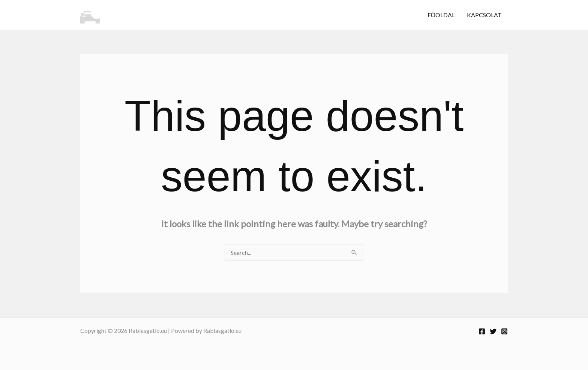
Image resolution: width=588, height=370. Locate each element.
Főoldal (441, 15)
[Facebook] (482, 331)
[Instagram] (504, 331)
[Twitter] (493, 331)
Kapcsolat (484, 15)
